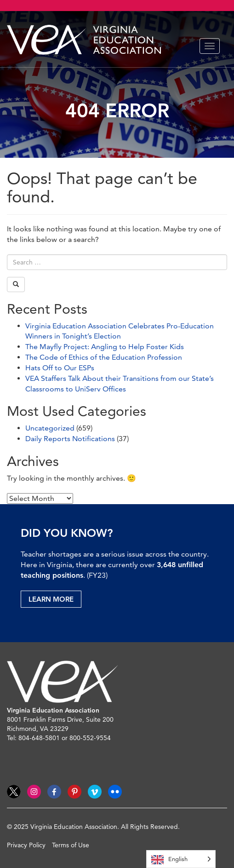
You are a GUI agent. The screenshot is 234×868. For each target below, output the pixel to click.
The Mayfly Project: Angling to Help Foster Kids (105, 347)
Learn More (51, 599)
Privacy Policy (26, 845)
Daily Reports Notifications (70, 439)
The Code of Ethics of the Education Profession (104, 357)
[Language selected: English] (181, 859)
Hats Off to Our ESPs (60, 368)
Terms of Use (71, 845)
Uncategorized (50, 428)
